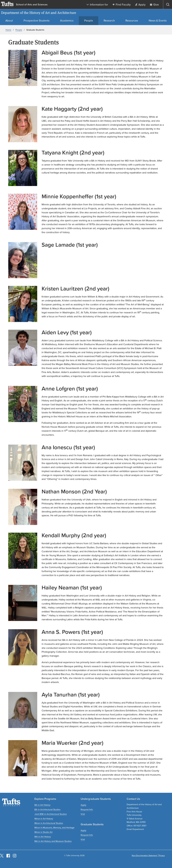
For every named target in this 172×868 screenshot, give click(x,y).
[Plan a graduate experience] (83, 839)
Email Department (135, 829)
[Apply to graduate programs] (83, 830)
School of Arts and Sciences (32, 4)
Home (8, 30)
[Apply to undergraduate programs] (83, 805)
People (19, 30)
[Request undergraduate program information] (87, 810)
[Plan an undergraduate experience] (83, 814)
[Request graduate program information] (87, 835)
